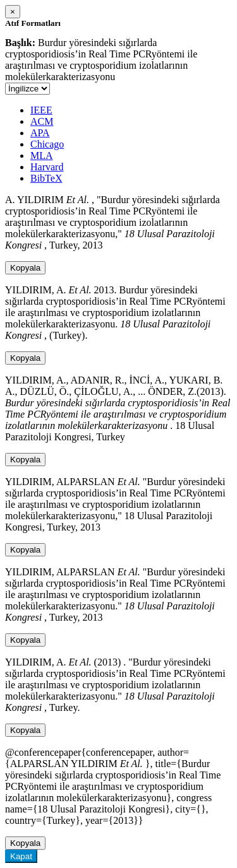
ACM (42, 121)
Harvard (47, 167)
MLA (42, 155)
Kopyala (25, 268)
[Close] (13, 12)
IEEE (41, 110)
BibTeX (46, 178)
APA (40, 133)
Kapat (21, 856)
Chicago (47, 144)
